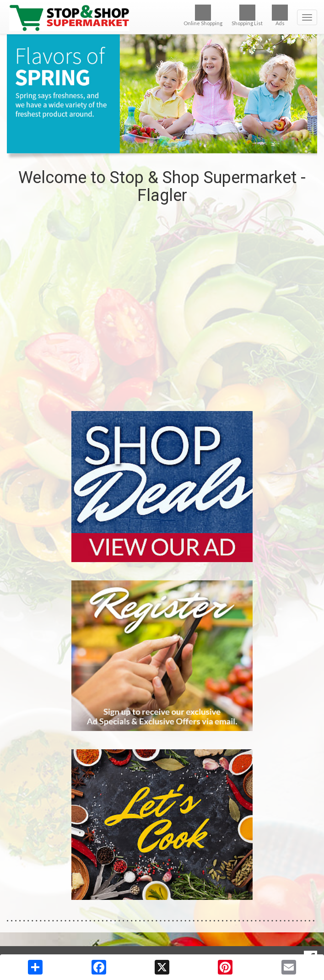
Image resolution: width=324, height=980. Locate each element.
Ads (280, 15)
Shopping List (247, 15)
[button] (151, 145)
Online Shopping (203, 15)
